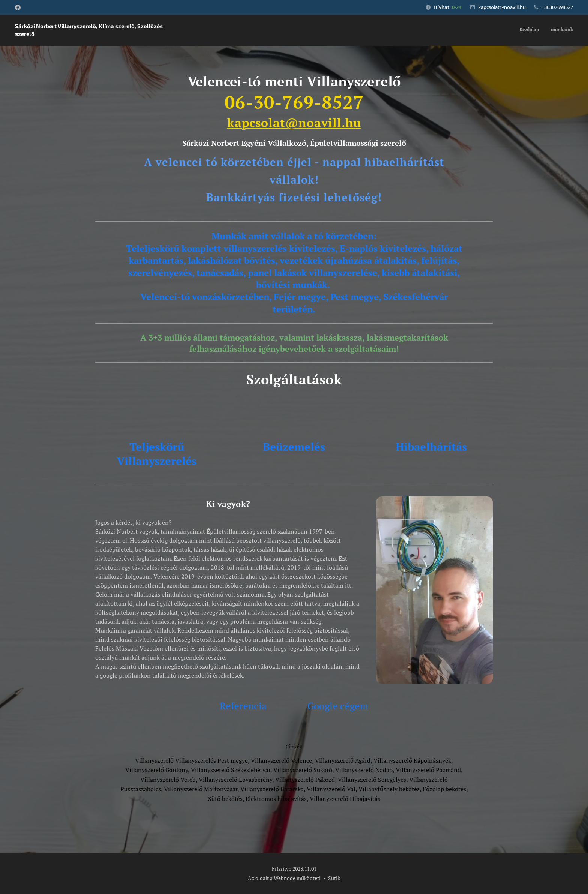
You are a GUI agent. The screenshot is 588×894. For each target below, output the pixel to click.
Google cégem (338, 706)
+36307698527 (557, 7)
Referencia (243, 706)
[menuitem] (563, 30)
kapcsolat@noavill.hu (502, 7)
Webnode (285, 878)
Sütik (334, 878)
